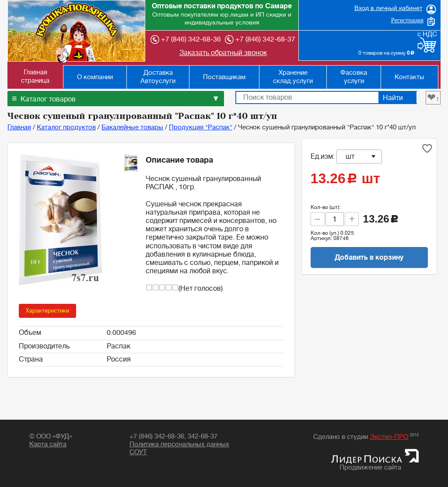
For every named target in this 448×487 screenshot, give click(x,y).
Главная (19, 127)
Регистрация (407, 20)
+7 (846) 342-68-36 (186, 39)
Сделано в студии (366, 437)
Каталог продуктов (66, 127)
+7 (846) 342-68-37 (260, 39)
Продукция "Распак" (201, 127)
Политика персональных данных (179, 444)
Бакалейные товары (132, 127)
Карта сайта (48, 444)
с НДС (427, 34)
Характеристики (47, 311)
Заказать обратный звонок (223, 53)
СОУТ (138, 452)
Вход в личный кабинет (388, 8)
